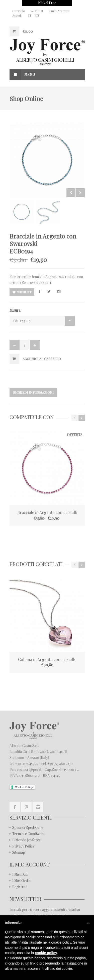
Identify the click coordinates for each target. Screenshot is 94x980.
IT (30, 15)
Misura (15, 310)
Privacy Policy (23, 846)
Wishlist (22, 292)
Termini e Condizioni (28, 834)
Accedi (17, 15)
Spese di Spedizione (28, 828)
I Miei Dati (20, 874)
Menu (22, 75)
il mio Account (59, 11)
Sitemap (19, 853)
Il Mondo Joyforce (26, 840)
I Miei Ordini (22, 881)
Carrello (19, 11)
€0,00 (28, 31)
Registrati (20, 887)
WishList (37, 11)
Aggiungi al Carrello (42, 359)
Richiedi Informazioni (33, 392)
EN (37, 15)
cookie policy (46, 953)
